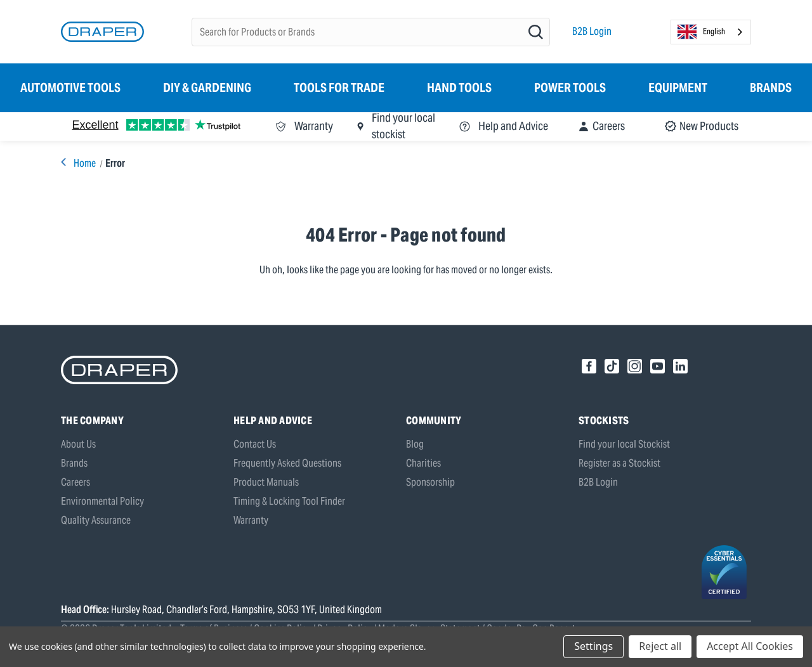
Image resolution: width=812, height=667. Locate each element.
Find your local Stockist (624, 444)
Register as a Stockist (619, 463)
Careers (75, 482)
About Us (78, 444)
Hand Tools (459, 87)
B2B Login (592, 31)
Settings (593, 646)
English (701, 32)
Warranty (251, 520)
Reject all (660, 646)
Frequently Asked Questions (287, 463)
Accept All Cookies (750, 646)
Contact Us (255, 444)
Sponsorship (430, 482)
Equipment (678, 87)
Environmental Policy (102, 501)
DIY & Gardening (207, 87)
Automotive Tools (70, 87)
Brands (771, 87)
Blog (415, 444)
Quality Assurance (96, 520)
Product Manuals (266, 482)
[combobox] (711, 32)
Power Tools (570, 87)
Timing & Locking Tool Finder (289, 501)
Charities (423, 463)
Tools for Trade (339, 87)
